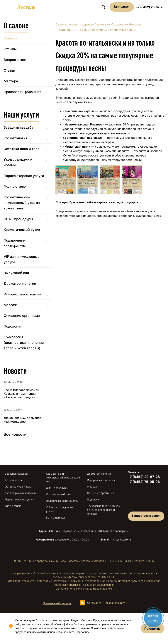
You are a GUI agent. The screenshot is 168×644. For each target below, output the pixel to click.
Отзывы (10, 49)
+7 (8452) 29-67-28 (150, 7)
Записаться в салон (146, 516)
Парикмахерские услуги (24, 176)
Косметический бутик (22, 230)
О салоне (118, 24)
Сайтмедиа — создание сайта (106, 603)
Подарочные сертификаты (15, 243)
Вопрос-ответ (15, 60)
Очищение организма (22, 316)
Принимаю (152, 628)
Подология (13, 326)
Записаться (122, 6)
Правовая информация (22, 92)
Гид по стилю (15, 186)
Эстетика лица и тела (22, 149)
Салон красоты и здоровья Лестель (81, 24)
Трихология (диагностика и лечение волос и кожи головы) (24, 343)
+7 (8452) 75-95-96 (144, 482)
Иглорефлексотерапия (23, 294)
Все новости (15, 434)
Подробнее (83, 632)
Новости (135, 24)
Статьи (9, 70)
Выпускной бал (16, 273)
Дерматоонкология (20, 284)
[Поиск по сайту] (103, 7)
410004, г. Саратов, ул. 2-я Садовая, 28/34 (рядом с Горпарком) (84, 531)
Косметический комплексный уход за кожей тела (22, 203)
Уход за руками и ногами (18, 162)
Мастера (11, 81)
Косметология (16, 138)
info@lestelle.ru (122, 539)
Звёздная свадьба (18, 127)
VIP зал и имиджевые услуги (22, 259)
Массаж (10, 305)
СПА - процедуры (18, 219)
